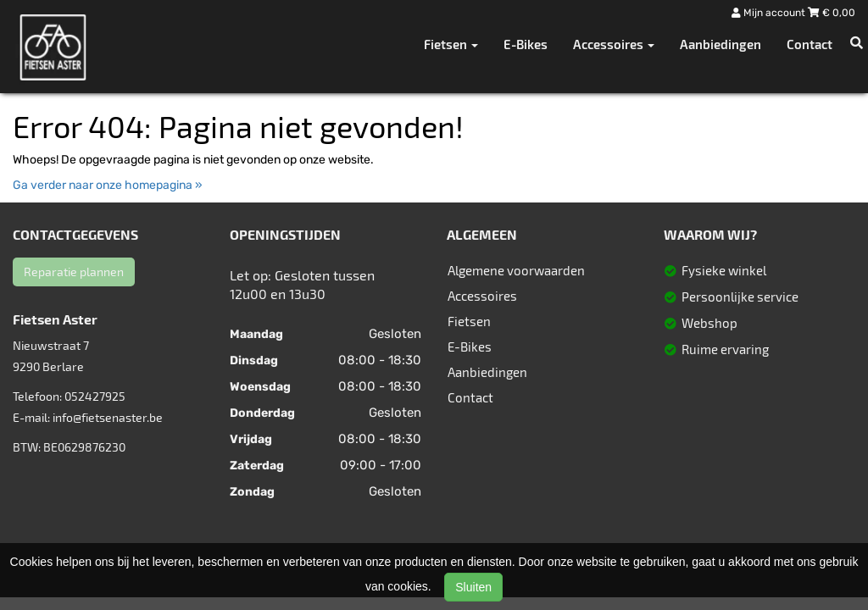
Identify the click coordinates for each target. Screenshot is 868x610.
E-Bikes (526, 44)
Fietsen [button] (451, 44)
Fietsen (469, 321)
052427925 (95, 396)
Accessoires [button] (614, 44)
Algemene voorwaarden (516, 270)
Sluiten (473, 587)
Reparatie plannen (74, 272)
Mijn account (770, 13)
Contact (810, 44)
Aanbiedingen (721, 44)
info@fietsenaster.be (108, 417)
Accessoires (482, 296)
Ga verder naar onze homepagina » (108, 185)
